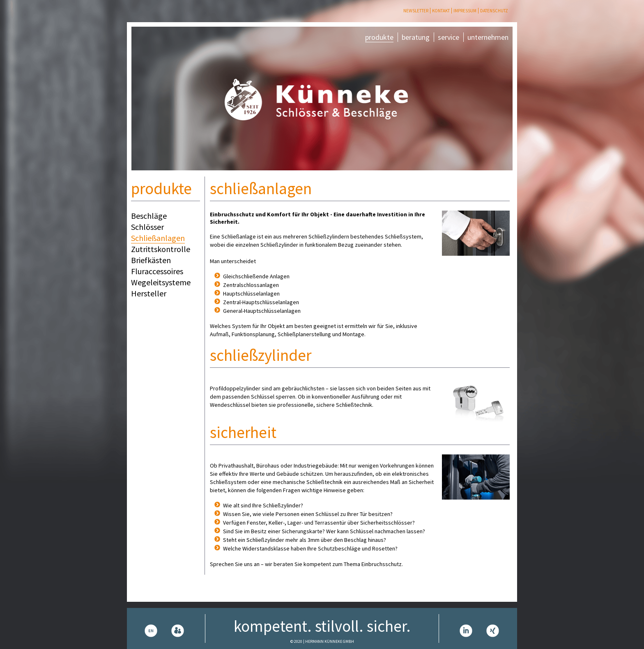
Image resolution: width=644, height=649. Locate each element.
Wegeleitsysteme (161, 282)
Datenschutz (494, 11)
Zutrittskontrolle (161, 249)
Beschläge (149, 216)
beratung (416, 37)
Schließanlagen (158, 238)
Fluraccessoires (157, 271)
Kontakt (441, 11)
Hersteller (149, 293)
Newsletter (416, 11)
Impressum (465, 11)
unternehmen (488, 37)
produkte (379, 37)
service (448, 37)
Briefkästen (151, 260)
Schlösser (147, 227)
